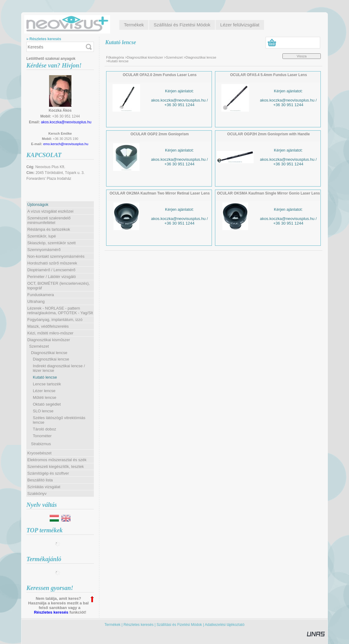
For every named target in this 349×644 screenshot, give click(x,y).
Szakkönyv (37, 494)
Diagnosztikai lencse (51, 359)
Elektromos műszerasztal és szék (57, 460)
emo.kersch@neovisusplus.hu (66, 144)
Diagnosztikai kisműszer (145, 57)
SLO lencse (43, 411)
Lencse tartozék (47, 384)
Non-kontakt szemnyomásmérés (56, 256)
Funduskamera (41, 295)
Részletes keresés (51, 612)
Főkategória (115, 57)
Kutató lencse (45, 377)
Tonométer (42, 436)
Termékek (113, 625)
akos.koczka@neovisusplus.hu (66, 122)
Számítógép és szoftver (48, 473)
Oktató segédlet (47, 404)
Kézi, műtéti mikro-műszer (50, 333)
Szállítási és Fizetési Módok (179, 625)
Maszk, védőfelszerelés (48, 326)
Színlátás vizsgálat (44, 487)
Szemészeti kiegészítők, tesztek (56, 467)
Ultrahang (36, 301)
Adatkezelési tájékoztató (225, 625)
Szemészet (174, 57)
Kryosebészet (39, 453)
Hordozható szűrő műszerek (52, 263)
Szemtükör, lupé (42, 236)
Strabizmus (41, 444)
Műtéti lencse (45, 397)
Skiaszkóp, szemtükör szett (52, 243)
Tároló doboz (44, 429)
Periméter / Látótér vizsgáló (52, 277)
